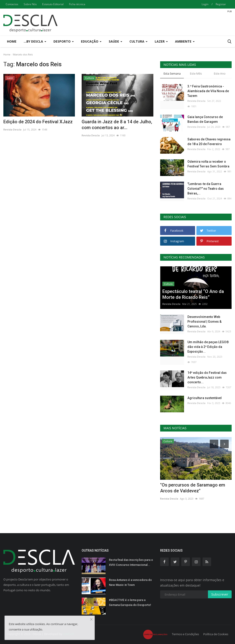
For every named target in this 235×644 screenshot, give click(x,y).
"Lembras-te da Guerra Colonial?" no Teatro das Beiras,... (206, 189)
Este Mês (196, 73)
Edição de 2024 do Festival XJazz (38, 122)
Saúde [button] (115, 41)
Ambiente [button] (185, 41)
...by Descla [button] (35, 41)
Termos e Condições (185, 634)
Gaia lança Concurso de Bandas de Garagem (205, 119)
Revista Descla (12, 129)
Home (12, 41)
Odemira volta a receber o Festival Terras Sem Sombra (208, 164)
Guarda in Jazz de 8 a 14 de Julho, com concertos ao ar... (117, 125)
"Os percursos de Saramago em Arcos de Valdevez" (193, 488)
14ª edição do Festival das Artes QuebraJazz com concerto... (207, 377)
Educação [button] (91, 41)
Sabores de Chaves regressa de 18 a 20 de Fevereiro (209, 142)
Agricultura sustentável (205, 398)
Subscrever (220, 594)
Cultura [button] (138, 41)
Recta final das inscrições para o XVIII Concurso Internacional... (131, 562)
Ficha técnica (77, 4)
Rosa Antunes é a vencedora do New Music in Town (130, 582)
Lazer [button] (161, 41)
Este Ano (220, 73)
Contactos (12, 4)
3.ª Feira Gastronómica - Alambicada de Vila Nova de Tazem (208, 91)
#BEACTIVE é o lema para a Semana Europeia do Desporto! (130, 602)
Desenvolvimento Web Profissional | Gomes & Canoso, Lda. (204, 322)
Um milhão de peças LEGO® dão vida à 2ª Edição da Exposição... (208, 347)
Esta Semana (172, 73)
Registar (221, 4)
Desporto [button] (64, 41)
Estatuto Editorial (53, 4)
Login (205, 4)
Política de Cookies (216, 634)
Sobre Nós (30, 4)
